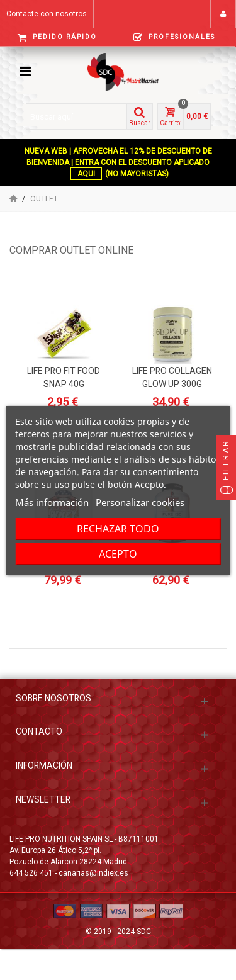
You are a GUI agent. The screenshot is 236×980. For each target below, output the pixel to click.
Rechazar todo (118, 529)
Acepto (118, 554)
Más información (52, 502)
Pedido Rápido (57, 37)
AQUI (86, 174)
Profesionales (174, 37)
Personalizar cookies (140, 502)
